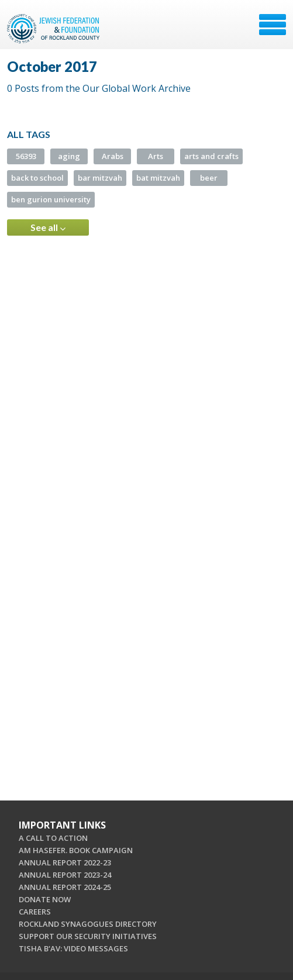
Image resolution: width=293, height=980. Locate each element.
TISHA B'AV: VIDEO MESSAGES (73, 948)
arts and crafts (211, 156)
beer (209, 178)
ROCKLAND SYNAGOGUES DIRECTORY (88, 924)
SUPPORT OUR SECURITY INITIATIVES (88, 936)
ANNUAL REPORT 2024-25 (65, 887)
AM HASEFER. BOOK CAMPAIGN (76, 850)
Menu (273, 25)
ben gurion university (51, 199)
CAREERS (35, 912)
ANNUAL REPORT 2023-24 (65, 875)
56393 (26, 156)
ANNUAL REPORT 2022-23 (65, 862)
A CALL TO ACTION (53, 838)
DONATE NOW (45, 899)
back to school (37, 178)
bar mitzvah (100, 178)
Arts (156, 156)
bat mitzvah (158, 178)
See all (48, 227)
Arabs (113, 156)
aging (69, 156)
